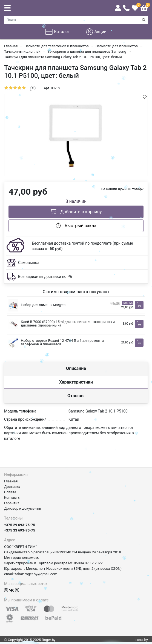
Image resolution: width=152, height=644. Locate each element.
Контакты (12, 498)
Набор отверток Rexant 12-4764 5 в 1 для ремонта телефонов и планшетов (62, 342)
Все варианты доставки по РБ (45, 277)
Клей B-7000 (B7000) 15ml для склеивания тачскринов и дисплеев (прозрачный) (68, 324)
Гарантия (12, 503)
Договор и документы (23, 508)
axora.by (141, 640)
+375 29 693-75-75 (20, 525)
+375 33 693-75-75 (20, 530)
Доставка (12, 487)
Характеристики (76, 382)
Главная (11, 481)
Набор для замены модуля (43, 305)
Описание (76, 368)
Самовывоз (29, 263)
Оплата (10, 492)
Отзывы (76, 396)
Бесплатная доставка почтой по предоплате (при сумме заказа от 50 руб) (82, 246)
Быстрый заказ (76, 225)
